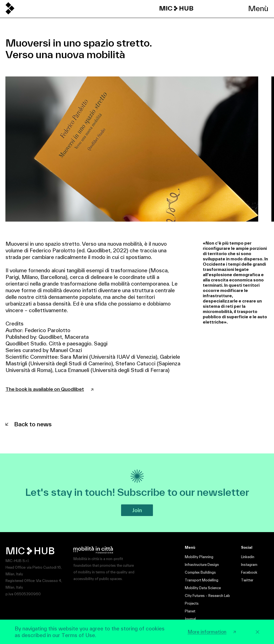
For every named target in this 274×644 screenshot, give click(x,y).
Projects (192, 603)
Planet (190, 611)
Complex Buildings (200, 572)
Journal (190, 619)
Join (137, 510)
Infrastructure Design (202, 565)
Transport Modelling (202, 580)
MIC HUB (176, 8)
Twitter (247, 580)
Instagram (249, 565)
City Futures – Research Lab (207, 596)
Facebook (249, 572)
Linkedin (248, 557)
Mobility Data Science (203, 588)
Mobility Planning (199, 557)
